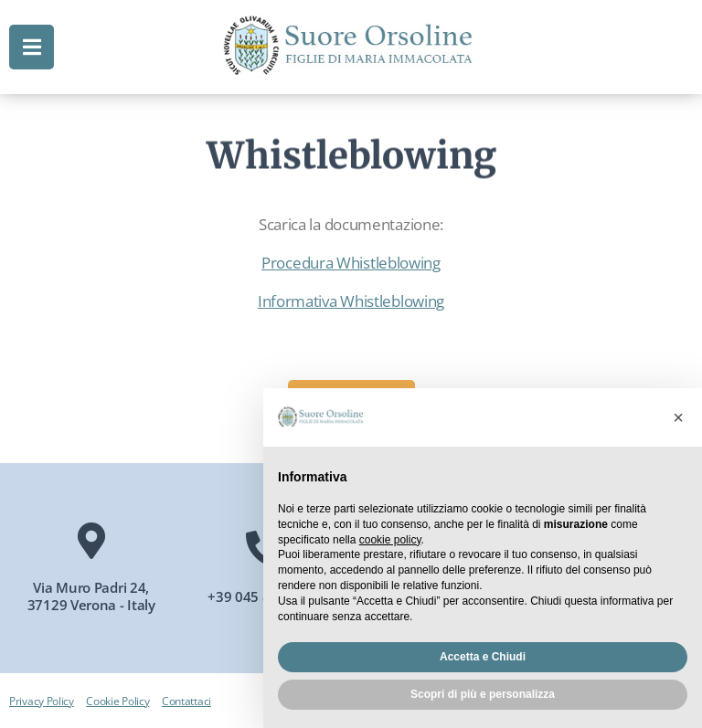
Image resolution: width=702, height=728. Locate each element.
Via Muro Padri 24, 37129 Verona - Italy (91, 596)
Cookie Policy (117, 701)
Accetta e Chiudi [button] (483, 657)
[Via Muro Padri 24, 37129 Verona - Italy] (91, 541)
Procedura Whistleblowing (351, 263)
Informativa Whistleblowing (351, 301)
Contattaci (186, 701)
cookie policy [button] (390, 540)
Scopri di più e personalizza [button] (483, 694)
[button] (678, 417)
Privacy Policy (42, 701)
